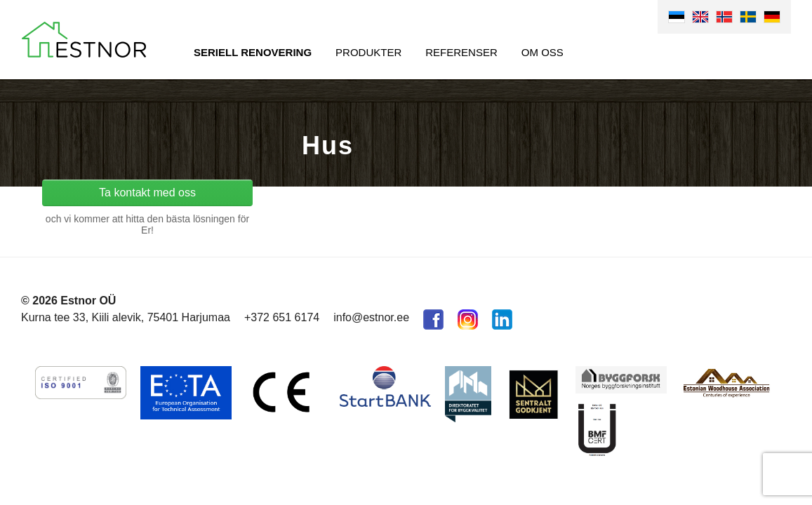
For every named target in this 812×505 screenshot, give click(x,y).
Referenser (461, 52)
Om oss (543, 52)
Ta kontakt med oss (147, 193)
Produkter (368, 52)
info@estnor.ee (371, 317)
